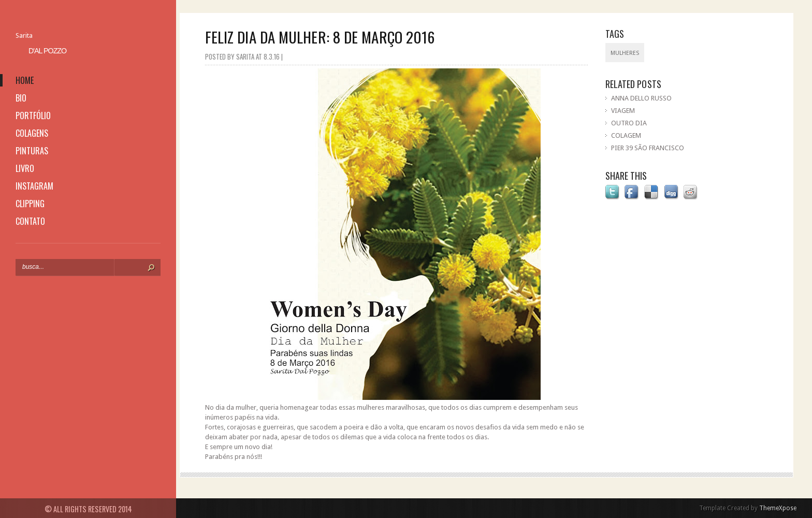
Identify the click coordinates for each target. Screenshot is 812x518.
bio (21, 98)
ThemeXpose (778, 508)
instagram (34, 186)
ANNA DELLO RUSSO (641, 98)
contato (30, 221)
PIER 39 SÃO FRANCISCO (648, 148)
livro (25, 168)
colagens (32, 133)
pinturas (32, 151)
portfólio (33, 116)
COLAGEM (626, 135)
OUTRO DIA (629, 123)
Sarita (24, 35)
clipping (30, 204)
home (25, 80)
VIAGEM (623, 111)
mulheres (625, 53)
